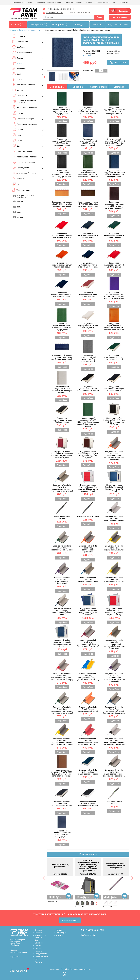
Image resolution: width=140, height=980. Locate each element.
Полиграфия (59, 25)
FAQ (115, 2)
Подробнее (62, 121)
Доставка (28, 2)
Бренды (79, 25)
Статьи (89, 2)
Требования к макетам (45, 2)
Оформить (123, 11)
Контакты (124, 2)
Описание (78, 87)
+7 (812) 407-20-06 (56, 9)
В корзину (118, 63)
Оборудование (41, 954)
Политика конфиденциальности (19, 951)
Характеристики (98, 87)
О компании (16, 2)
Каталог (59, 930)
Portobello (87, 55)
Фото (59, 2)
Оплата (79, 2)
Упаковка (96, 25)
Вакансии (69, 2)
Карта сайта (15, 957)
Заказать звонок (120, 17)
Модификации (57, 87)
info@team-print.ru (55, 13)
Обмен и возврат (102, 2)
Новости (38, 951)
